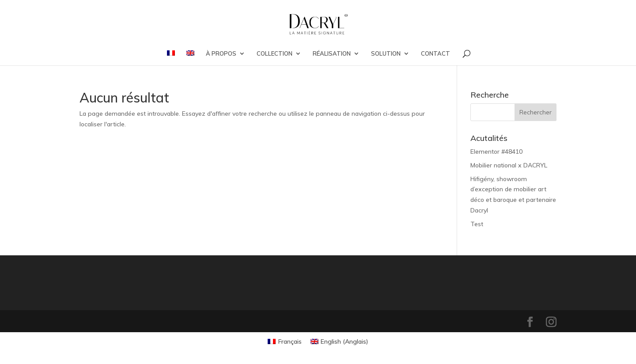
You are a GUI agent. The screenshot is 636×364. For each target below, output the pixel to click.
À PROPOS (221, 54)
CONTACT (435, 54)
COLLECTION (274, 54)
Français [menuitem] (290, 341)
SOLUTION (386, 54)
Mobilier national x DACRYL (509, 165)
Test (477, 224)
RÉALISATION (332, 54)
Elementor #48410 (496, 152)
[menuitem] (171, 58)
